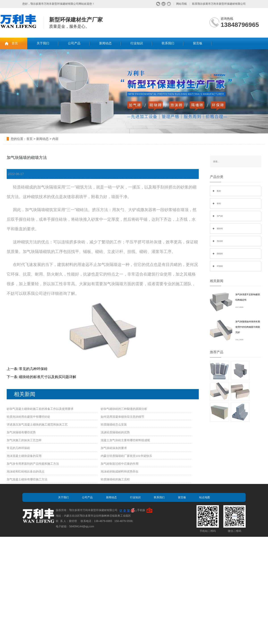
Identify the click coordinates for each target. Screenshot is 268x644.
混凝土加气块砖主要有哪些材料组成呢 (125, 440)
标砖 (219, 203)
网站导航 (182, 4)
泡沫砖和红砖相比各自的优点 (26, 472)
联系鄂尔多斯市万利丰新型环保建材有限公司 (219, 4)
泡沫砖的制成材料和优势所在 (120, 472)
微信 (158, 4)
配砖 (219, 191)
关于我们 (43, 43)
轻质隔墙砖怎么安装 (114, 425)
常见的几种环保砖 (33, 369)
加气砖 (220, 216)
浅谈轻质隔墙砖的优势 (115, 432)
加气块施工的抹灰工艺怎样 (24, 440)
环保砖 (220, 266)
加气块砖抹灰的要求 (114, 448)
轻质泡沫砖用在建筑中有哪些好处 (28, 417)
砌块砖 (220, 229)
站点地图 (205, 497)
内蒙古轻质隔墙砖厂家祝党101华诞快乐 (126, 456)
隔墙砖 (220, 254)
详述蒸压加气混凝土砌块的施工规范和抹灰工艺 (37, 425)
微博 (164, 4)
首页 (15, 43)
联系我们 (168, 43)
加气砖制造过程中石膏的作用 (120, 464)
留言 (169, 4)
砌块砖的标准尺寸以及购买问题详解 (48, 377)
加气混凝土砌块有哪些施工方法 (27, 479)
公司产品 (74, 43)
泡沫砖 (220, 241)
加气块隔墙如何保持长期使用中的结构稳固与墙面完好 (248, 327)
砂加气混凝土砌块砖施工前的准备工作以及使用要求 (40, 409)
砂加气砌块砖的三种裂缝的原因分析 (124, 409)
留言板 (198, 43)
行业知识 (137, 43)
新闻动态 (105, 43)
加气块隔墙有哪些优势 (21, 432)
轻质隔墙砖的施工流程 (115, 479)
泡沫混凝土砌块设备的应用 (24, 456)
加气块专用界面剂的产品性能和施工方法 (33, 464)
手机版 (141, 510)
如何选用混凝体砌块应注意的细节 (122, 417)
